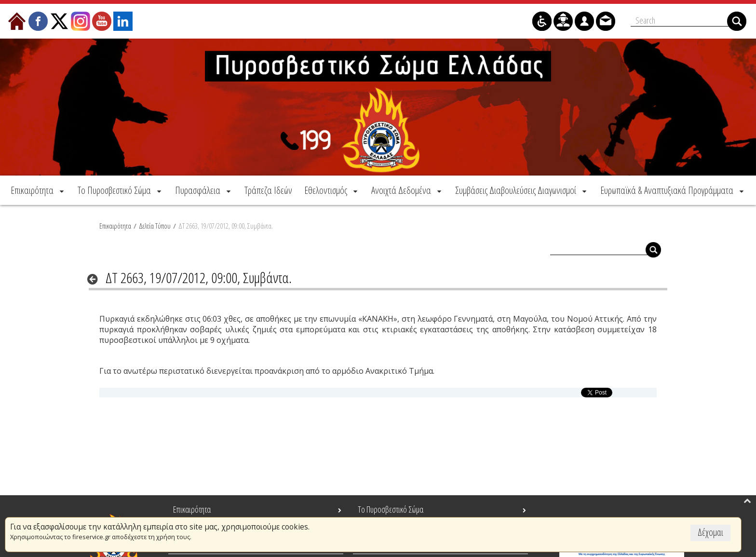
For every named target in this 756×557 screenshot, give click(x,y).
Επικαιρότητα (115, 225)
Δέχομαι (710, 532)
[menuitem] (38, 190)
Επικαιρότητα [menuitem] (192, 509)
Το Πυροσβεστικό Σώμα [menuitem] (391, 509)
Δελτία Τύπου (155, 225)
